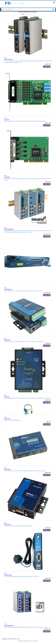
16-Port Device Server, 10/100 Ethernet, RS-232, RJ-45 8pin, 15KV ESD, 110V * (24, 291)
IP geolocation (32, 641)
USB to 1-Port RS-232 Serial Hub (12, 420)
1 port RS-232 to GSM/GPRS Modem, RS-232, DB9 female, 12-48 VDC (21, 577)
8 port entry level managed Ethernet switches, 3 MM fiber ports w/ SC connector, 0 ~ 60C (26, 627)
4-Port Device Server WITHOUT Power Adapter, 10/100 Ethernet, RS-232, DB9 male (25, 471)
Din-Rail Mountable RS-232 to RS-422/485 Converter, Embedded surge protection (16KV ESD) (27, 398)
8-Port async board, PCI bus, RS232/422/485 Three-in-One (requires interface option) (25, 121)
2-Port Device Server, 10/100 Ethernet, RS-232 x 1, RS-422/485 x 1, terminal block (24, 341)
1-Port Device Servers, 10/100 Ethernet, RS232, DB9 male (18, 526)
